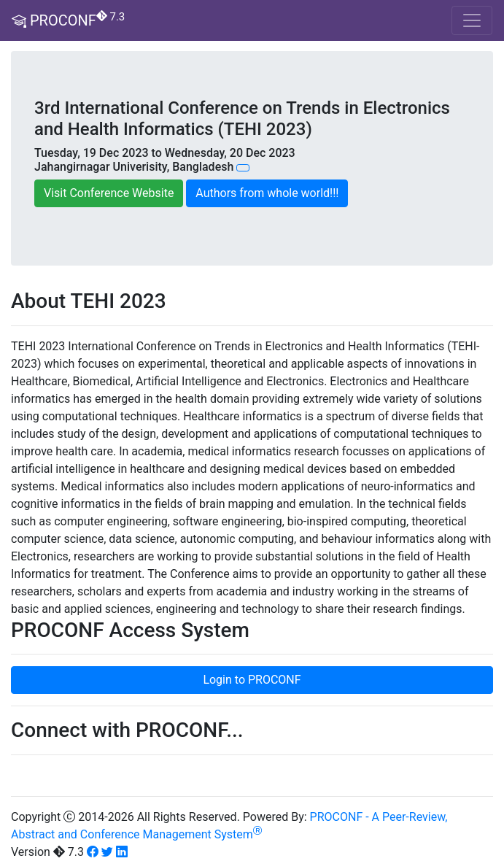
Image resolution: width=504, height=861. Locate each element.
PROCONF (68, 20)
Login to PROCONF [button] (252, 680)
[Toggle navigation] (472, 20)
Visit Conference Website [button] (109, 193)
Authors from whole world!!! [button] (267, 193)
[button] (243, 168)
